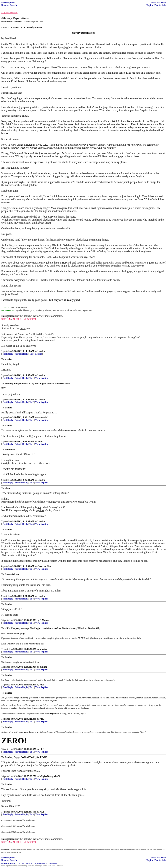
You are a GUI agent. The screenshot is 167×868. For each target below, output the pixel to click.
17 (2, 812)
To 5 (32, 524)
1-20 (9, 319)
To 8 (32, 599)
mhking (43, 649)
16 (2, 776)
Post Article (160, 5)
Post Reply (8, 354)
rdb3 (42, 685)
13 (2, 685)
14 (2, 719)
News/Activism (158, 3)
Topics (150, 5)
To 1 (32, 378)
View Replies (36, 354)
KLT (42, 812)
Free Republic (8, 3)
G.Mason (44, 620)
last (34, 319)
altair (40, 441)
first (3, 319)
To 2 (32, 402)
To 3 (32, 814)
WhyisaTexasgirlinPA (50, 776)
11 (2, 649)
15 (2, 749)
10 (2, 620)
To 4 (32, 483)
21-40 (16, 319)
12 (2, 667)
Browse (5, 5)
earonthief (42, 417)
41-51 (23, 319)
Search (13, 5)
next (29, 319)
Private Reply (21, 354)
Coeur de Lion (44, 566)
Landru (41, 351)
